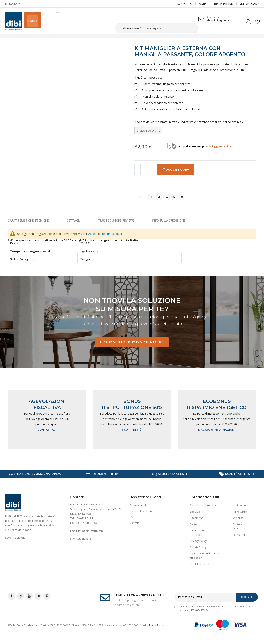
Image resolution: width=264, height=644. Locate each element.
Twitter (159, 197)
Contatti (135, 523)
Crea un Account (250, 4)
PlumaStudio (157, 625)
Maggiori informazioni (217, 430)
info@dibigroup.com (91, 531)
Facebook (151, 197)
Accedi (203, 4)
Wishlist (238, 518)
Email (182, 197)
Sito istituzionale (81, 539)
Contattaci (185, 4)
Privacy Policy (198, 541)
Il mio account (242, 505)
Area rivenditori (140, 505)
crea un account (111, 234)
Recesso (195, 524)
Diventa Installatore (142, 511)
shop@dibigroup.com (220, 20)
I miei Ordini (240, 512)
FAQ (132, 517)
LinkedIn (167, 197)
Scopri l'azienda (15, 538)
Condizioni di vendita (203, 505)
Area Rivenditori (223, 4)
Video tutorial (148, 131)
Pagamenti (197, 518)
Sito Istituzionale (200, 564)
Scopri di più (132, 430)
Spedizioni (196, 512)
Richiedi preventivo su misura (132, 342)
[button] (258, 21)
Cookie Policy (198, 547)
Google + (174, 197)
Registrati (239, 535)
